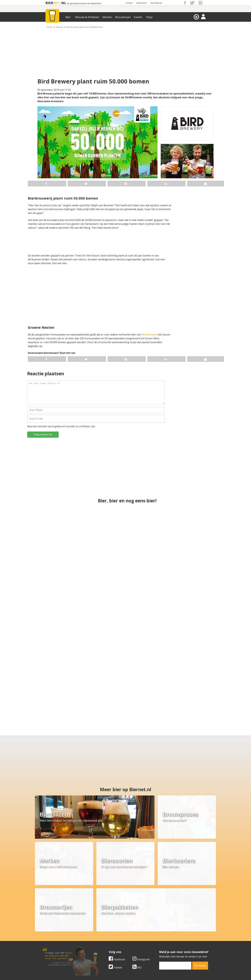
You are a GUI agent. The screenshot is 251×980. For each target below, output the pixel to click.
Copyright (160, 937)
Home (50, 27)
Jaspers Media (142, 972)
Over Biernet (156, 3)
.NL (63, 3)
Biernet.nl (107, 972)
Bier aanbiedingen (109, 937)
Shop (149, 17)
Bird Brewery (150, 335)
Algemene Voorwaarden (168, 933)
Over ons (47, 933)
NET (57, 3)
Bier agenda (105, 947)
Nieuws (60, 27)
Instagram (141, 903)
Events (138, 17)
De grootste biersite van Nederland (84, 3)
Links (157, 940)
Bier (68, 17)
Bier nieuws (105, 940)
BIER (49, 3)
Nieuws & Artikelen (87, 17)
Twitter (115, 911)
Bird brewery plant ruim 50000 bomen (85, 27)
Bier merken (105, 933)
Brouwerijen (123, 17)
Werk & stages (50, 940)
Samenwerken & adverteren (58, 944)
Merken (107, 17)
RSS (137, 911)
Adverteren (142, 3)
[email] (175, 909)
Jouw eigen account (165, 944)
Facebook (117, 903)
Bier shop (103, 944)
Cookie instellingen (53, 947)
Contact (129, 3)
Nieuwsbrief (161, 947)
